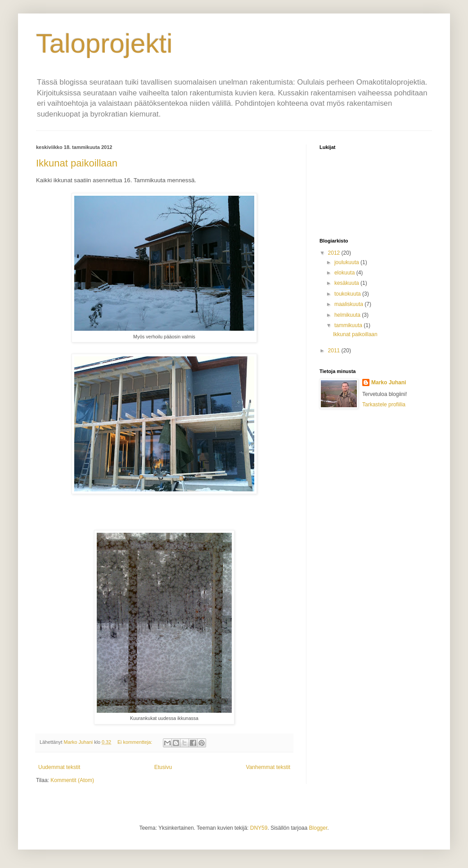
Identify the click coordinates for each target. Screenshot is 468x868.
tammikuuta (349, 325)
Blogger (318, 828)
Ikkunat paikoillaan (77, 163)
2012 (335, 253)
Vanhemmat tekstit (268, 767)
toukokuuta (348, 294)
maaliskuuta (349, 304)
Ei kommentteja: (135, 742)
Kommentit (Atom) (72, 780)
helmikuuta (348, 315)
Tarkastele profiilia (384, 405)
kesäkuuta (347, 283)
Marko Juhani (389, 382)
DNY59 (259, 828)
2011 (335, 351)
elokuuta (345, 273)
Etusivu (163, 767)
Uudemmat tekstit (59, 767)
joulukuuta (347, 262)
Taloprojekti (104, 43)
